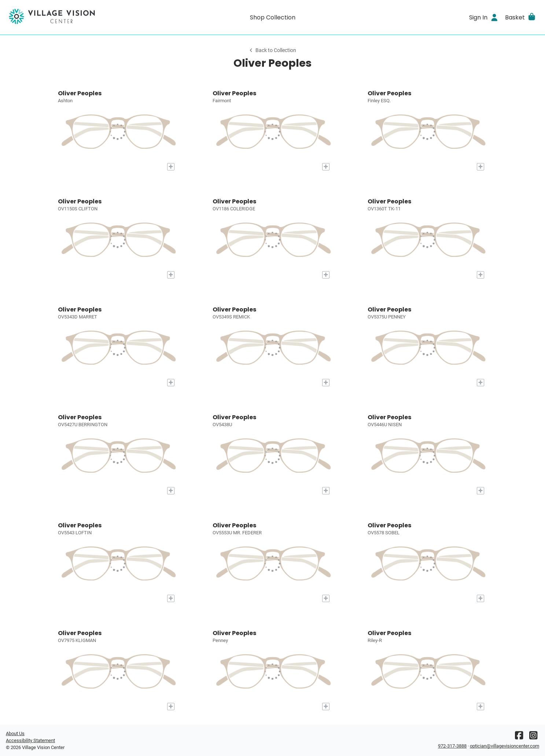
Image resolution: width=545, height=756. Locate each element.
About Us (15, 733)
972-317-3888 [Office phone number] (452, 746)
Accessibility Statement (30, 740)
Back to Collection (272, 50)
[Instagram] (533, 737)
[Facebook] (519, 737)
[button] (521, 17)
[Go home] (73, 17)
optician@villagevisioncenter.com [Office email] (505, 746)
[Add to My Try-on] (171, 167)
